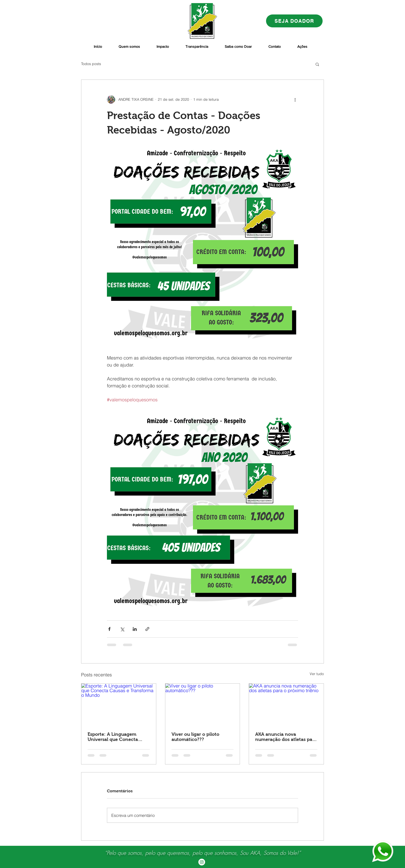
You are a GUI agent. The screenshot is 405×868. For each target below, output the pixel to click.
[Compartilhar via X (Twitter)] (122, 629)
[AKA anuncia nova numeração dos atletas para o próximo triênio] (286, 705)
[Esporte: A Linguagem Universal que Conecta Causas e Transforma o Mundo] (119, 705)
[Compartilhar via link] (147, 629)
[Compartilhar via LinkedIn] (135, 629)
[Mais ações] (295, 99)
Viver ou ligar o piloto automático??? (195, 737)
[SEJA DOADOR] (294, 21)
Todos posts (91, 64)
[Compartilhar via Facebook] (109, 629)
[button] (317, 64)
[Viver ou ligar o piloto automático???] (203, 705)
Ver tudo (317, 674)
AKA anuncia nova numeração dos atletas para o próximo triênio (286, 737)
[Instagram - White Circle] (202, 862)
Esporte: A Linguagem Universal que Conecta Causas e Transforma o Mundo (113, 737)
